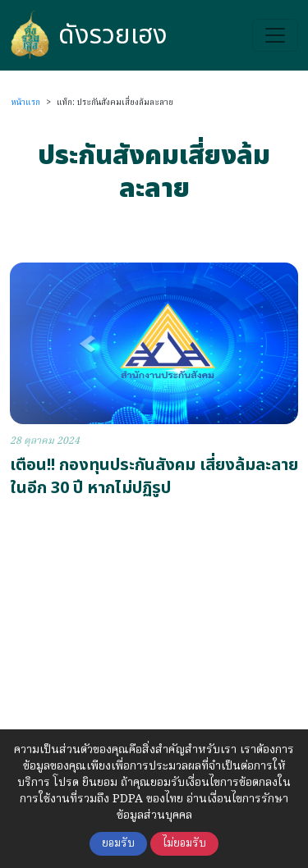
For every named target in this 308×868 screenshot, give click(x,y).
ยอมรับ (118, 844)
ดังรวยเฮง (89, 35)
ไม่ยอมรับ (184, 844)
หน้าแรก (26, 103)
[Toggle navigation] (275, 35)
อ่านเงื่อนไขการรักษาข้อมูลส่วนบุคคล (203, 807)
